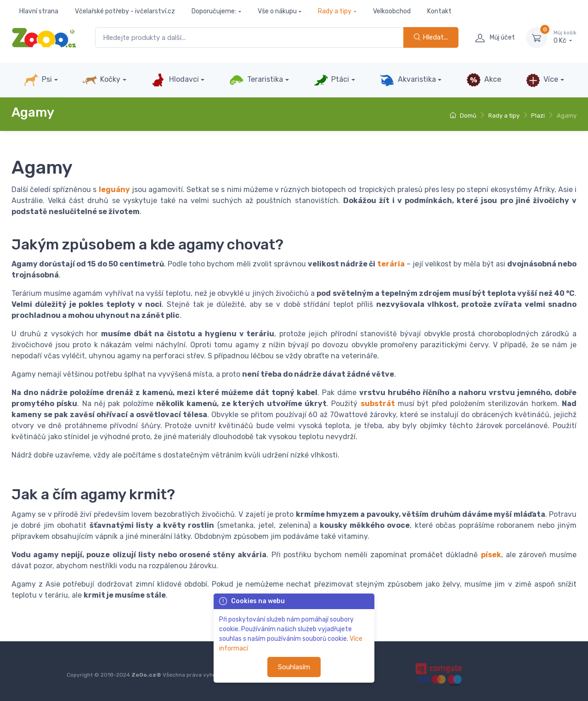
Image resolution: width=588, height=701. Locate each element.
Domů (463, 116)
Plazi (538, 116)
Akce (484, 80)
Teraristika (256, 80)
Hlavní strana (39, 11)
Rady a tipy (335, 11)
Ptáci (331, 80)
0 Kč (565, 37)
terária (391, 264)
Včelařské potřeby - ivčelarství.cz (125, 11)
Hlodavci (175, 80)
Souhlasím (294, 667)
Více (542, 80)
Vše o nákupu (277, 11)
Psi (38, 80)
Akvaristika (407, 80)
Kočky (101, 80)
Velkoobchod (392, 11)
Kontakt (439, 11)
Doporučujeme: (214, 11)
